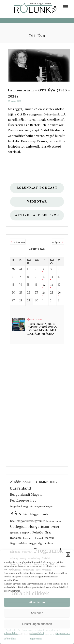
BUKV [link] (54, 482)
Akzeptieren (37, 602)
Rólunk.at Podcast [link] (37, 188)
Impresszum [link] (63, 633)
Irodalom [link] (16, 538)
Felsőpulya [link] (25, 533)
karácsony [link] (28, 538)
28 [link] (21, 301)
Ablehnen (37, 613)
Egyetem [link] (14, 533)
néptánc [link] (48, 543)
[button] (68, 555)
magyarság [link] (35, 543)
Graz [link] (48, 532)
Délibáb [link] (55, 527)
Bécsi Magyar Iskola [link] (35, 514)
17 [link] (44, 285)
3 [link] (43, 269)
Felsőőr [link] (38, 532)
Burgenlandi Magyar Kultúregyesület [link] (26, 497)
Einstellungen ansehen (37, 624)
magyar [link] (49, 538)
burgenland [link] (21, 488)
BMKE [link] (44, 482)
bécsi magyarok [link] (54, 521)
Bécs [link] (15, 513)
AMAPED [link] (30, 482)
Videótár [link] (37, 201)
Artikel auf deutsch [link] (37, 215)
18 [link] (52, 285)
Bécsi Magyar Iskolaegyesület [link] (27, 521)
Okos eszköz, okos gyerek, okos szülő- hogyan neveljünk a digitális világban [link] (42, 329)
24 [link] (44, 293)
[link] (66, 7)
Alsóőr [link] (15, 482)
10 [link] (44, 277)
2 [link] (51, 301)
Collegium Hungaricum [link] (30, 526)
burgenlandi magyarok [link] (21, 506)
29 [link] (29, 301)
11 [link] (52, 277)
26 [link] (59, 293)
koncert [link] (39, 538)
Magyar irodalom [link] (18, 543)
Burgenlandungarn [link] (44, 506)
